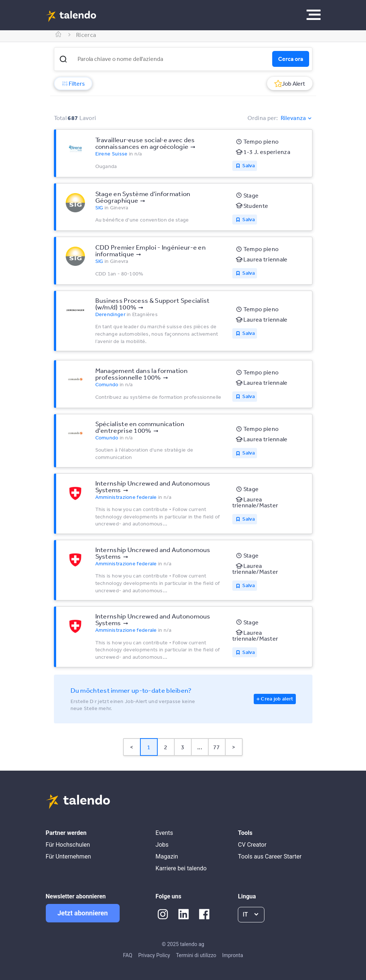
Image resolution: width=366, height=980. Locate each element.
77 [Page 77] (217, 747)
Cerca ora (291, 59)
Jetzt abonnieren (83, 913)
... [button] (200, 747)
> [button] (234, 747)
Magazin (167, 856)
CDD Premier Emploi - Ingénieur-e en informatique (151, 250)
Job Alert (290, 83)
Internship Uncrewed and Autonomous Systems (153, 486)
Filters (73, 83)
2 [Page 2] (166, 747)
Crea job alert (277, 699)
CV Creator (252, 845)
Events (164, 833)
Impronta (233, 955)
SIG (99, 208)
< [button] (132, 747)
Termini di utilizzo (196, 955)
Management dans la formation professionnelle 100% (141, 374)
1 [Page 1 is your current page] (149, 747)
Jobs (162, 845)
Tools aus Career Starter (270, 856)
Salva (249, 165)
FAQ (128, 955)
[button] (63, 59)
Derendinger (110, 314)
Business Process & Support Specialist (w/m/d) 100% (153, 304)
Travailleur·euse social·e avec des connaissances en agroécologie (145, 143)
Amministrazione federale (126, 497)
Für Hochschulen (68, 845)
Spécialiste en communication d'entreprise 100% (140, 427)
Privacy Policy (154, 955)
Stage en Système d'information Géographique (143, 197)
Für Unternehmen (69, 856)
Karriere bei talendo (181, 868)
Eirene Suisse (112, 154)
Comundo (107, 384)
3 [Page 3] (183, 747)
